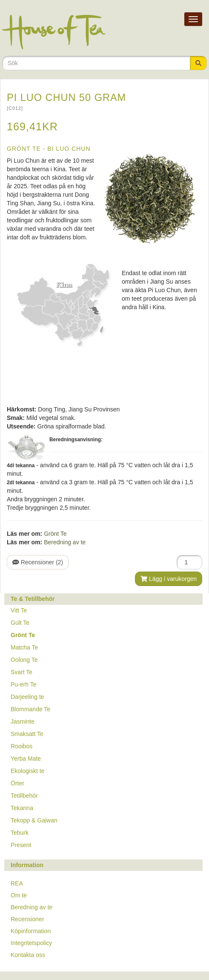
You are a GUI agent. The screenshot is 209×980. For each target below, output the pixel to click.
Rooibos (21, 746)
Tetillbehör (24, 796)
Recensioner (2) (38, 562)
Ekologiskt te (27, 771)
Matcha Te (24, 647)
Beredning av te (65, 542)
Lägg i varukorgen (169, 579)
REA (17, 883)
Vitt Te (19, 610)
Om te (19, 895)
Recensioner (27, 919)
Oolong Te (24, 660)
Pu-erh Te (23, 684)
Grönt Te (55, 534)
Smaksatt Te (27, 734)
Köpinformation (31, 931)
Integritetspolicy (31, 943)
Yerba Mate (26, 759)
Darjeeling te (27, 697)
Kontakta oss (28, 955)
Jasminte (23, 721)
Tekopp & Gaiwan (34, 820)
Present (21, 845)
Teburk (20, 833)
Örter (17, 783)
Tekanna (22, 808)
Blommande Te (30, 709)
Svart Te (21, 672)
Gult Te (20, 623)
